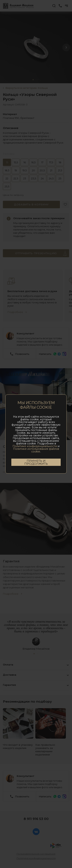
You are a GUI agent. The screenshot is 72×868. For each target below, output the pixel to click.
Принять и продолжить (36, 462)
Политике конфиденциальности (35, 446)
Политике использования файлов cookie (36, 450)
